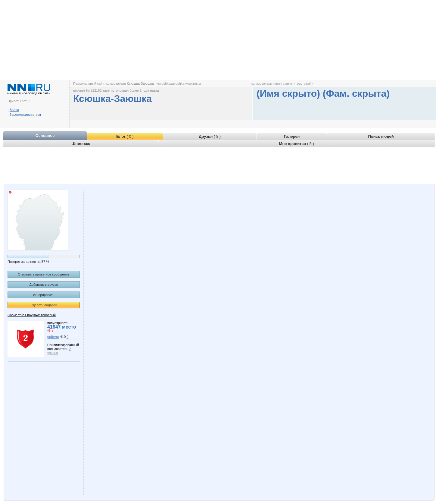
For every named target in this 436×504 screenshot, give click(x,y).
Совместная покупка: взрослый (32, 315)
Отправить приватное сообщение (44, 274)
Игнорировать (44, 295)
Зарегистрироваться (25, 115)
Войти (14, 110)
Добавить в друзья (44, 285)
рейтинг (53, 337)
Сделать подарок (44, 305)
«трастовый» (304, 83)
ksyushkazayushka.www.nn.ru (179, 83)
